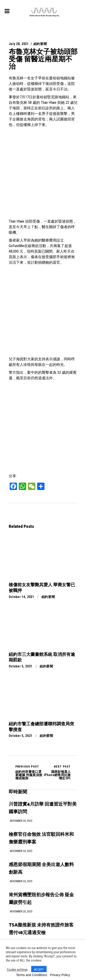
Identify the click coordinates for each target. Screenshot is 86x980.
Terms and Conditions (32, 975)
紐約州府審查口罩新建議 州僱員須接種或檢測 (29, 772)
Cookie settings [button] (17, 970)
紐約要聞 (40, 44)
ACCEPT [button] (39, 970)
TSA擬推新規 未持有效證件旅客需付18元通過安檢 (41, 929)
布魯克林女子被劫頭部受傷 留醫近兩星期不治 (43, 59)
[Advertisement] (43, 173)
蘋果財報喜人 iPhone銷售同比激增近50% (57, 772)
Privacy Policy (60, 975)
